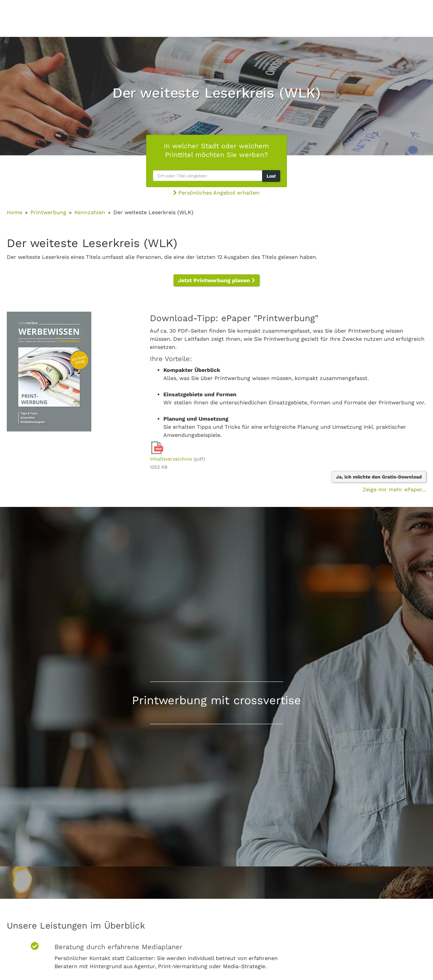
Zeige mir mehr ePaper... (394, 489)
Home (15, 212)
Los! (271, 176)
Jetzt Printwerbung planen (216, 280)
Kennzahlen (90, 212)
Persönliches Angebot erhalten (216, 193)
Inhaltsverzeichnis (171, 459)
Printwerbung (48, 212)
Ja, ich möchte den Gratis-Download (379, 477)
